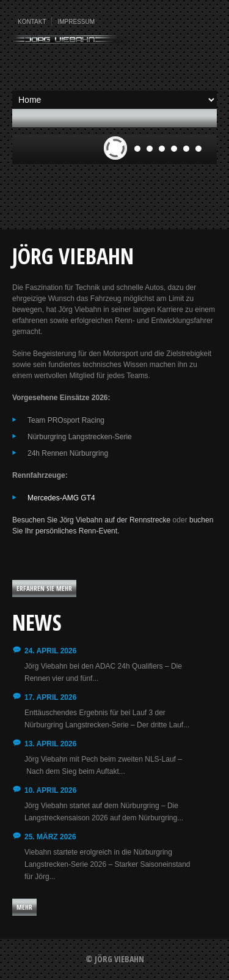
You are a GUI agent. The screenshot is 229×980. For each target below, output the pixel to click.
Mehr (24, 907)
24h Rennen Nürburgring (68, 453)
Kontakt (32, 22)
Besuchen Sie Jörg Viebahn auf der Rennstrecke (91, 520)
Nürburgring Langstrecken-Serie (80, 437)
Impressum (76, 22)
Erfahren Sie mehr (44, 588)
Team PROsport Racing (66, 420)
